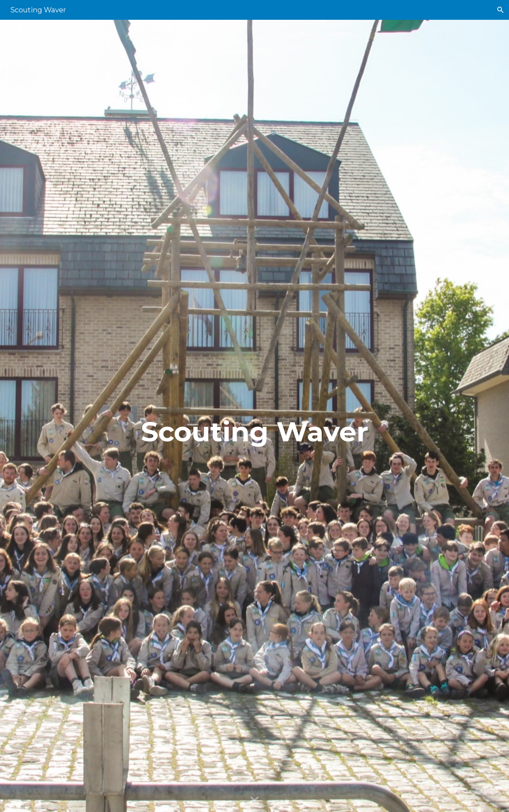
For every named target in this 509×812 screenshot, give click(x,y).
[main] (255, 416)
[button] (501, 10)
